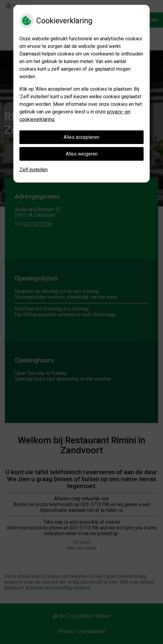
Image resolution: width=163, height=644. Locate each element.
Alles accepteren (81, 137)
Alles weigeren (82, 154)
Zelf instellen (33, 170)
